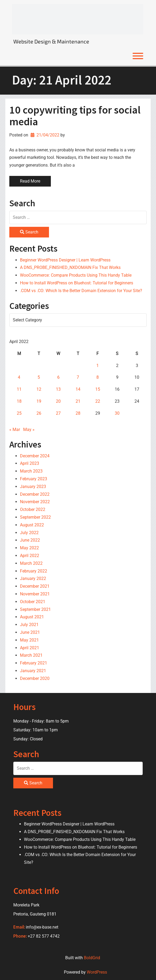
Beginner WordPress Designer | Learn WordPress (65, 260)
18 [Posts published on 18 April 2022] (19, 401)
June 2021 (30, 632)
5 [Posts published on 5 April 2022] (39, 377)
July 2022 (29, 533)
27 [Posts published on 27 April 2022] (58, 413)
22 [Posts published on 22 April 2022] (98, 401)
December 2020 (35, 678)
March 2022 (31, 563)
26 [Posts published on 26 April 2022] (39, 413)
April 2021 (30, 648)
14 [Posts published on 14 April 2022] (78, 389)
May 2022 (29, 548)
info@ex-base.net (42, 927)
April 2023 (30, 463)
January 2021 (33, 671)
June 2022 (30, 540)
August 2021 (32, 617)
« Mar (15, 429)
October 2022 (33, 509)
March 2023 (31, 471)
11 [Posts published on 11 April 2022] (19, 389)
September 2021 (35, 609)
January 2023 (33, 487)
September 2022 (35, 517)
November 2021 (35, 594)
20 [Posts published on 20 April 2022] (58, 401)
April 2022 (30, 556)
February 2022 (34, 571)
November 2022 (35, 502)
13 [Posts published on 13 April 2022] (58, 389)
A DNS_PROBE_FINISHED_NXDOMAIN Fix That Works (70, 267)
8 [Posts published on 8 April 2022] (98, 377)
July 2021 (29, 625)
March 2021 (31, 655)
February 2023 (34, 479)
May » (29, 429)
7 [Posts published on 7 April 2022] (78, 377)
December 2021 (35, 586)
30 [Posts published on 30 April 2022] (117, 413)
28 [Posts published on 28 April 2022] (78, 413)
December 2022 (35, 494)
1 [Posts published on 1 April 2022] (98, 366)
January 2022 (33, 578)
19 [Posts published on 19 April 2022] (39, 401)
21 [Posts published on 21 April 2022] (78, 401)
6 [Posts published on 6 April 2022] (58, 377)
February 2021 (34, 663)
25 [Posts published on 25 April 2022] (19, 413)
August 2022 (32, 525)
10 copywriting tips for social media (75, 116)
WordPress (97, 972)
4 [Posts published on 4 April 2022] (19, 377)
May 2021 (29, 640)
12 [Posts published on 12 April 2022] (39, 389)
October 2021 (33, 602)
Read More (30, 181)
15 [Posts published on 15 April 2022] (98, 389)
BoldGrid (92, 958)
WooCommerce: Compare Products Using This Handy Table (76, 275)
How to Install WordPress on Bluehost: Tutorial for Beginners (77, 283)
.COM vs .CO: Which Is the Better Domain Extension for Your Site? (81, 291)
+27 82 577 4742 (44, 936)
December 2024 (35, 456)
